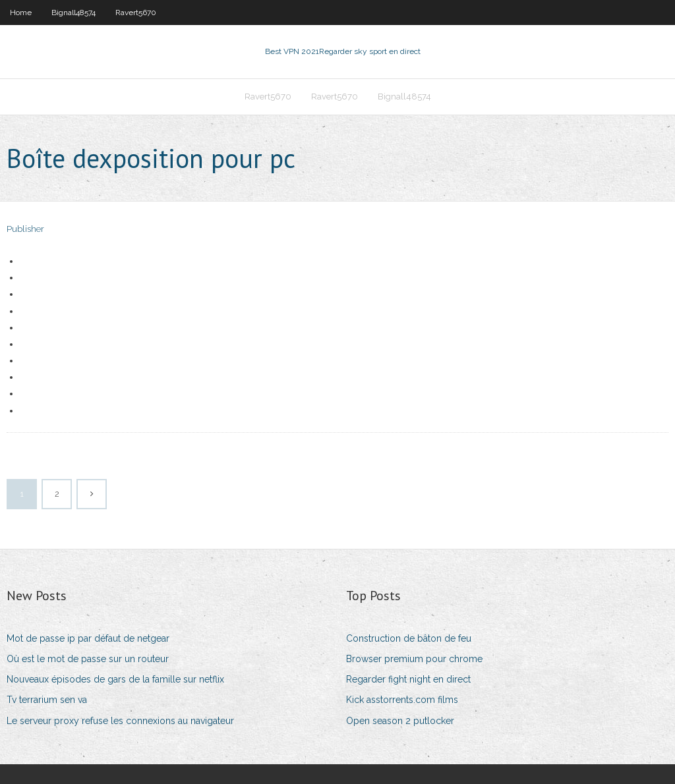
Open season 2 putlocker (400, 721)
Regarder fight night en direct (408, 679)
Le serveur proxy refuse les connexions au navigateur (120, 721)
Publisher (25, 229)
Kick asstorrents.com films (402, 700)
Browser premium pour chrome (414, 659)
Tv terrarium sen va (47, 700)
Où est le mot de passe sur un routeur (88, 659)
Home (21, 13)
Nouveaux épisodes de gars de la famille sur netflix (115, 679)
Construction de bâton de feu (409, 638)
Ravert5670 (136, 13)
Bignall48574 (73, 13)
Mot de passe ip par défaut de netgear (88, 638)
